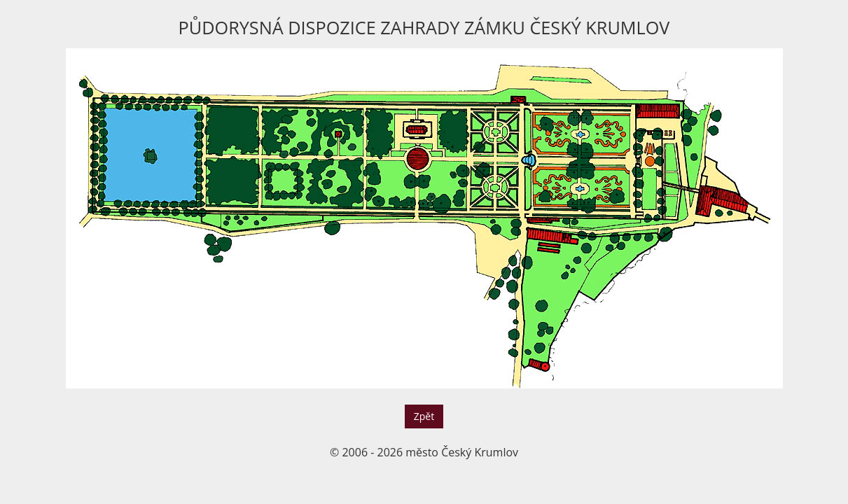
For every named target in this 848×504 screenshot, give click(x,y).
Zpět (424, 416)
